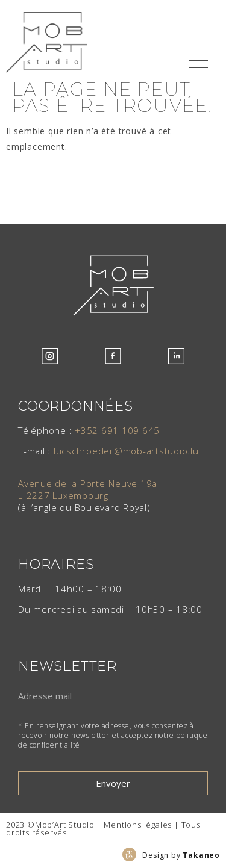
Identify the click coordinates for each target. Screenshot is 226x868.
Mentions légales (138, 825)
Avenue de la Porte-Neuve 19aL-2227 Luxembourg (88, 489)
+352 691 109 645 (117, 430)
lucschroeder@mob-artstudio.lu (126, 451)
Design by (181, 855)
